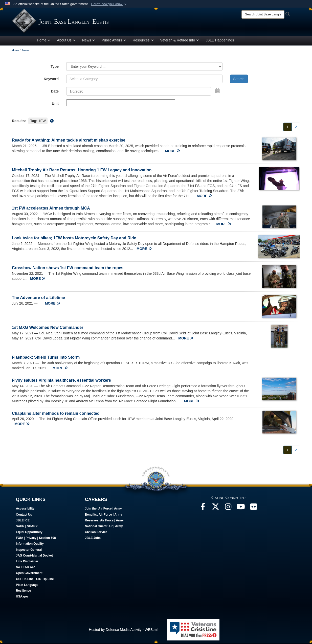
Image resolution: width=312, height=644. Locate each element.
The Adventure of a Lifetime (38, 298)
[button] (109, 4)
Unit (55, 105)
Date (55, 92)
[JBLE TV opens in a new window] (241, 509)
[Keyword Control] (144, 80)
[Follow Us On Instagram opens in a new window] (228, 509)
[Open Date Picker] (217, 92)
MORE (172, 152)
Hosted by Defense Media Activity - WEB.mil (124, 630)
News (89, 41)
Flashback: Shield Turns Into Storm (46, 358)
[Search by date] (139, 92)
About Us (66, 41)
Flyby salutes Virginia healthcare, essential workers (61, 381)
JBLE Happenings (220, 41)
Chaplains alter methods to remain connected (56, 414)
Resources (143, 41)
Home (44, 41)
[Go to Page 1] (287, 128)
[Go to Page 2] (296, 128)
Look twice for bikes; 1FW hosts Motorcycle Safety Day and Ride (74, 239)
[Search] (263, 14)
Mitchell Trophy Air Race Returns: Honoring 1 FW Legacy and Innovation (82, 171)
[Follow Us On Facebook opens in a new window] (203, 509)
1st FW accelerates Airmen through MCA (51, 209)
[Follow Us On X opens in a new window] (215, 509)
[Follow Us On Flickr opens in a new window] (253, 509)
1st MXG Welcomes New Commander (48, 328)
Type (55, 67)
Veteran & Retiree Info (180, 41)
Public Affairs (114, 41)
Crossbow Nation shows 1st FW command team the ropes (68, 269)
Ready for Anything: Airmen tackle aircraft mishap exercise (69, 141)
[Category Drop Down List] (144, 67)
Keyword (51, 80)
